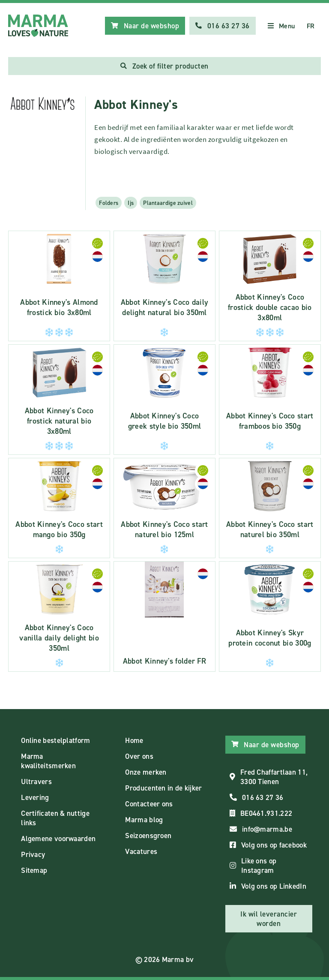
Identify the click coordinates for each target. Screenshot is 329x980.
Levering (35, 797)
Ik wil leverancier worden (269, 919)
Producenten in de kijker (163, 788)
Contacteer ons (149, 804)
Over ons (139, 756)
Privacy (33, 854)
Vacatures (141, 851)
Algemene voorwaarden (58, 839)
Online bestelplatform (55, 740)
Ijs (131, 203)
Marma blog (144, 820)
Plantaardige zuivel (168, 203)
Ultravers (36, 782)
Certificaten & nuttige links (55, 818)
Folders (109, 203)
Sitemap (34, 870)
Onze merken (146, 772)
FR (311, 26)
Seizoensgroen (148, 836)
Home (134, 740)
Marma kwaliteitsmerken (48, 761)
